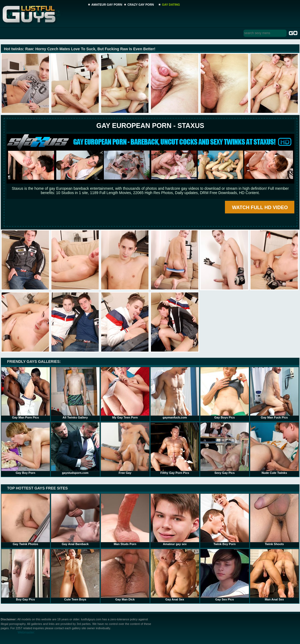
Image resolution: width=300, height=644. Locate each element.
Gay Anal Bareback (75, 520)
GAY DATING (171, 5)
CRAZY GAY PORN (141, 5)
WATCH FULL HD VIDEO (260, 207)
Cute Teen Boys (75, 575)
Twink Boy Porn (225, 520)
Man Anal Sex (274, 575)
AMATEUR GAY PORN (107, 5)
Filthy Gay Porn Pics (175, 448)
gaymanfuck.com (175, 393)
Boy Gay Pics (26, 575)
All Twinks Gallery (75, 393)
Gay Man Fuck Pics (274, 393)
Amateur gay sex (175, 520)
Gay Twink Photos (26, 520)
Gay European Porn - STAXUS (150, 126)
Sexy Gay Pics (225, 448)
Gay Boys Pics (225, 393)
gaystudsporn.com (75, 448)
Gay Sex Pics (225, 575)
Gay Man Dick (125, 575)
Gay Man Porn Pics (26, 393)
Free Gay (125, 448)
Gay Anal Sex (175, 575)
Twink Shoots (274, 520)
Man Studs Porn (125, 520)
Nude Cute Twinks (274, 448)
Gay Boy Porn (26, 448)
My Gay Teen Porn (125, 393)
